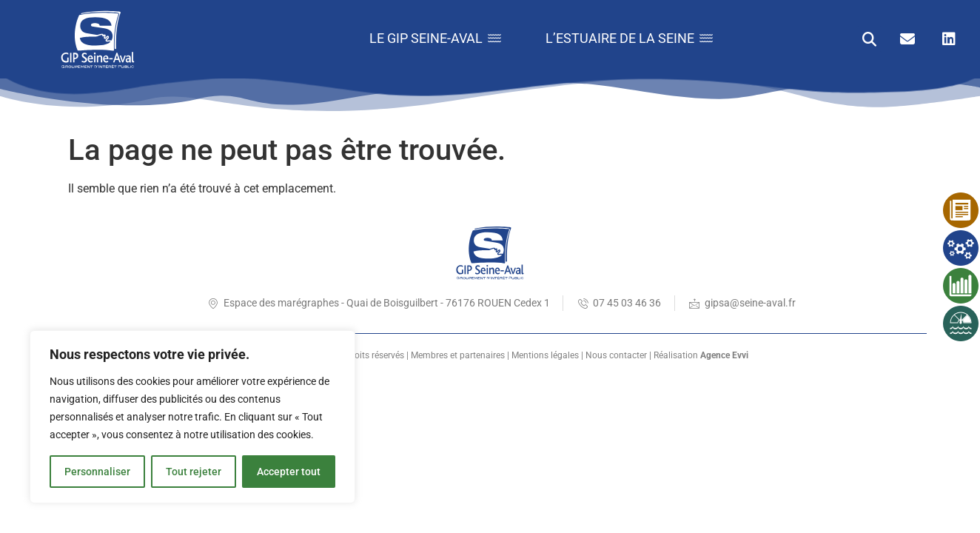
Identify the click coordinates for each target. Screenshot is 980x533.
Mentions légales (545, 355)
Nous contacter (616, 355)
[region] (192, 417)
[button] (869, 39)
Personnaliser (97, 472)
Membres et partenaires (458, 355)
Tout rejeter (194, 472)
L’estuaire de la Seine (629, 38)
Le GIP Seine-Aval (435, 38)
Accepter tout (289, 472)
